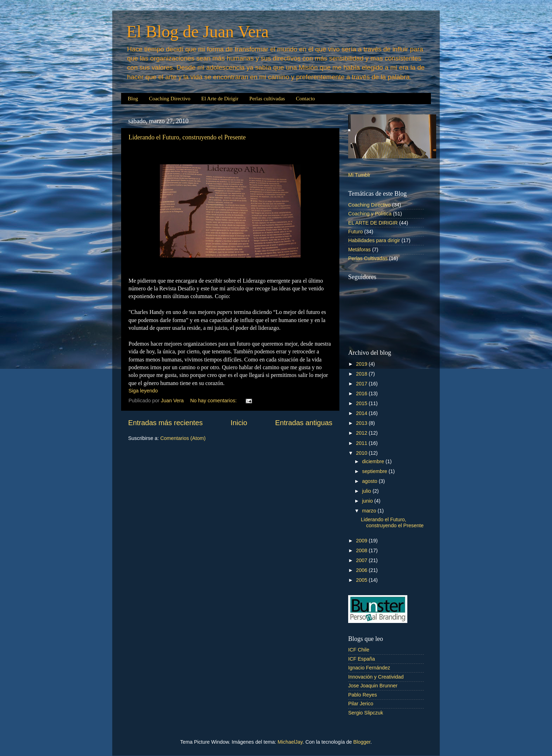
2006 (362, 570)
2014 (362, 413)
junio (368, 501)
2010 (362, 453)
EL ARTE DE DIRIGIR (373, 223)
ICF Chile (359, 650)
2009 (362, 541)
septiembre (375, 471)
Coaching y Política (370, 214)
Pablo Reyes (363, 695)
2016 (362, 393)
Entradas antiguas (304, 423)
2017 (362, 384)
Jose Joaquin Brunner (373, 686)
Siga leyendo (143, 391)
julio (368, 491)
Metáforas (359, 250)
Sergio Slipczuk (366, 713)
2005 (362, 580)
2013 (362, 423)
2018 (362, 374)
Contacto (305, 99)
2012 (362, 433)
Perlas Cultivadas (368, 258)
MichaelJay (290, 742)
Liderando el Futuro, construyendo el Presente (187, 137)
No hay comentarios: (214, 401)
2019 (362, 364)
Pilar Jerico (361, 704)
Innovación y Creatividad (376, 677)
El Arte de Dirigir (220, 99)
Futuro (356, 232)
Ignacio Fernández (369, 668)
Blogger (362, 742)
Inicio (239, 423)
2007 (362, 560)
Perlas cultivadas (267, 99)
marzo (370, 511)
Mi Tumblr (359, 175)
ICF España (362, 659)
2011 (362, 443)
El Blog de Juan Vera (197, 31)
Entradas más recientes (165, 423)
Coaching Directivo (170, 99)
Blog (133, 99)
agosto (371, 481)
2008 (362, 550)
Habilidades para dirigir (374, 240)
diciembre (374, 461)
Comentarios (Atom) (183, 438)
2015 (362, 403)
